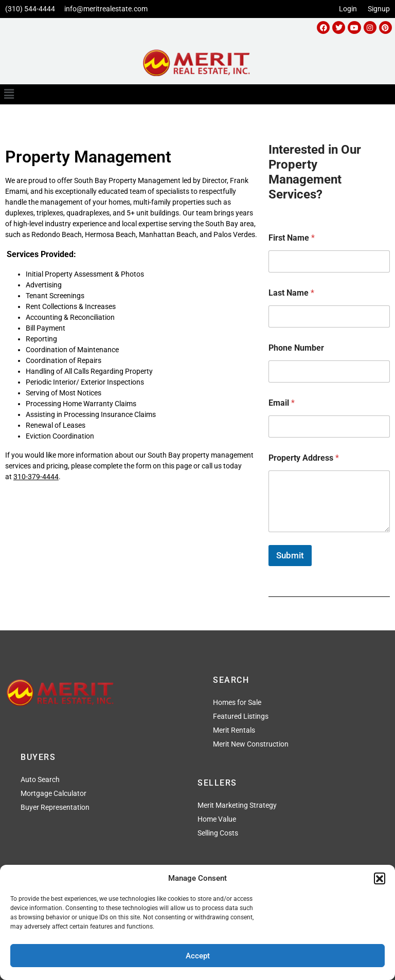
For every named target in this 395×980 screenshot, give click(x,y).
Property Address (304, 458)
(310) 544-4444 (30, 9)
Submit (290, 555)
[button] (380, 878)
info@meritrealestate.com (106, 9)
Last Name (291, 293)
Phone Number (296, 348)
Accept (198, 956)
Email (282, 403)
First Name (292, 238)
